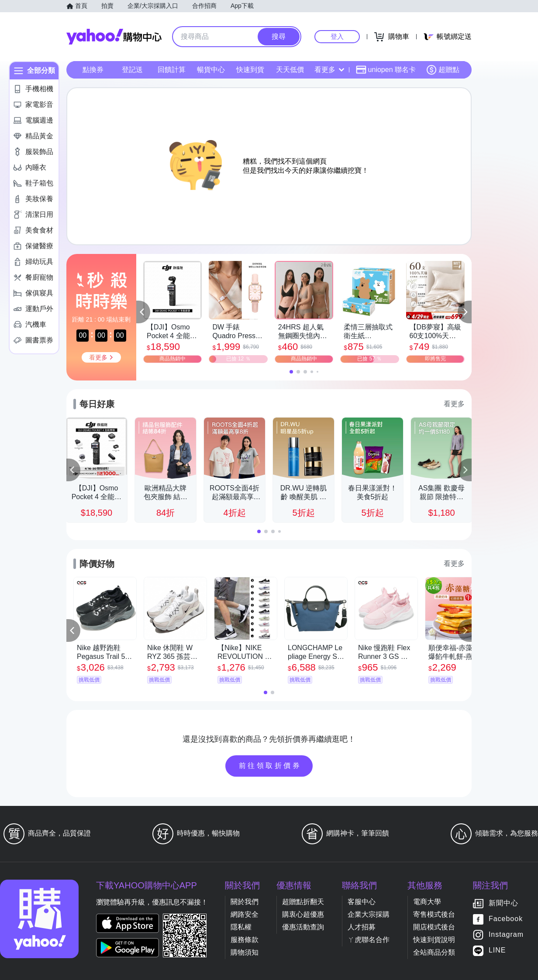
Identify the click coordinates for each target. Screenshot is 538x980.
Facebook (506, 919)
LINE (497, 951)
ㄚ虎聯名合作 (369, 940)
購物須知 (245, 952)
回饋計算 (172, 70)
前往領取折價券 (270, 766)
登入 (337, 36)
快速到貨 (250, 70)
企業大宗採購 (369, 914)
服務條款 (245, 940)
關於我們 (245, 902)
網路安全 (245, 914)
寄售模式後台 (434, 914)
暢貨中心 (211, 70)
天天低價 (290, 70)
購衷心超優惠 (303, 914)
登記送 (132, 70)
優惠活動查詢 (303, 927)
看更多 (329, 70)
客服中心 (362, 902)
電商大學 (427, 902)
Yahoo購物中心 (114, 37)
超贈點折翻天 (303, 902)
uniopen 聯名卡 (386, 70)
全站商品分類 (434, 952)
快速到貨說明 (434, 940)
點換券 (93, 70)
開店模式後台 (434, 927)
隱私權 (241, 927)
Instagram (506, 935)
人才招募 (362, 927)
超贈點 (443, 70)
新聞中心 (504, 903)
